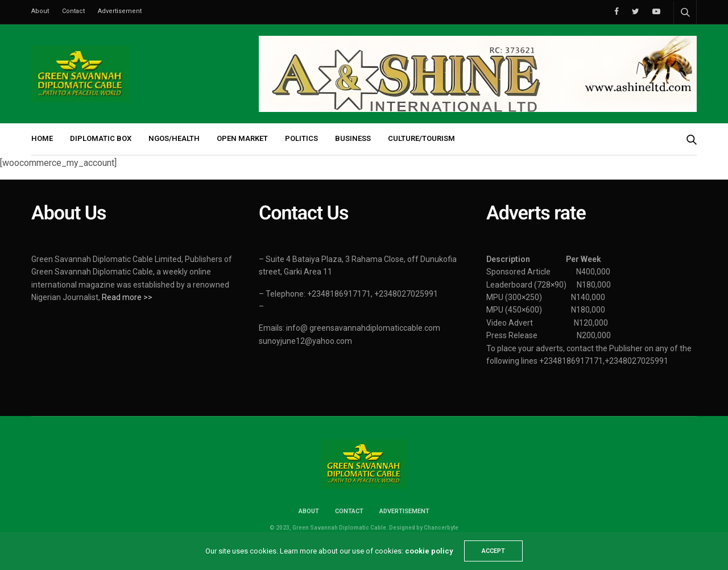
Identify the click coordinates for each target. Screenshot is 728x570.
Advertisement (120, 11)
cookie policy (429, 551)
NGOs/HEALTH (174, 138)
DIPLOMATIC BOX (101, 138)
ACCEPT (493, 551)
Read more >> (127, 297)
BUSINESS (353, 138)
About (40, 11)
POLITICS (301, 138)
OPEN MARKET (242, 138)
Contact (73, 11)
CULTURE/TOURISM (421, 138)
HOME (42, 138)
